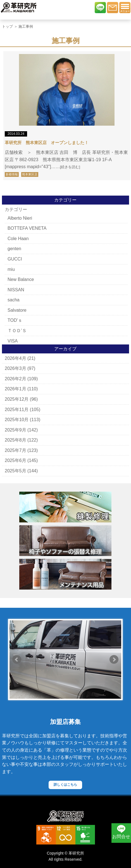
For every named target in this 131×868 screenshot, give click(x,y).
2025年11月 (17, 410)
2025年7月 (16, 450)
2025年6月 (16, 460)
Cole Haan (18, 239)
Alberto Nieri (20, 218)
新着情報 (12, 174)
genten (14, 249)
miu (11, 269)
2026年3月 (16, 368)
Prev (17, 660)
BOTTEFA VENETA (27, 228)
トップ (7, 26)
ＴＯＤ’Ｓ (17, 331)
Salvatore (17, 310)
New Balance (21, 279)
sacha (14, 300)
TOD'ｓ (15, 320)
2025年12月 (17, 399)
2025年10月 (17, 420)
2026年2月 (16, 379)
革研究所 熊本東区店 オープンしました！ (47, 143)
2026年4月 (16, 358)
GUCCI (15, 259)
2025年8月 (16, 440)
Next (114, 660)
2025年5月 (16, 471)
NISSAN (16, 290)
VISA (13, 341)
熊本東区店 (30, 174)
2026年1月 (16, 389)
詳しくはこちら (65, 785)
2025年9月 (16, 430)
